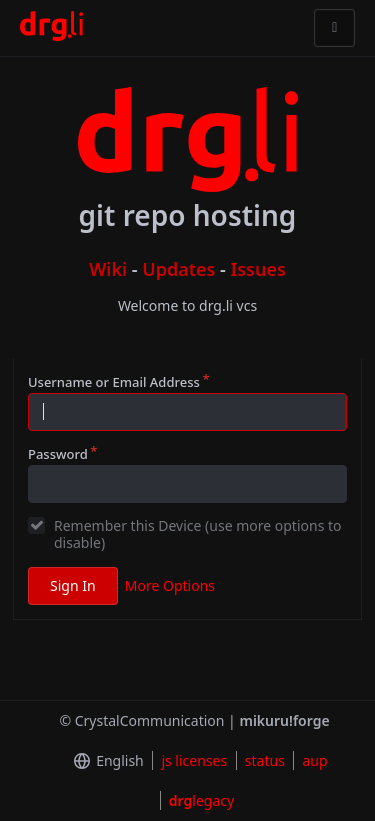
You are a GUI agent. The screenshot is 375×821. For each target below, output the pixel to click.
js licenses (194, 760)
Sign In (73, 585)
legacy (201, 800)
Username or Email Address (114, 382)
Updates (178, 269)
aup (314, 760)
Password (58, 454)
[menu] (104, 761)
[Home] (51, 28)
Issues (258, 269)
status (265, 760)
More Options (170, 585)
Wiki (108, 269)
